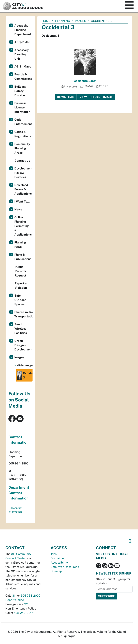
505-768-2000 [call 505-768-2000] (31, 596)
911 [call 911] (26, 604)
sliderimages (25, 365)
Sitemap (56, 571)
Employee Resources (65, 567)
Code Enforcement (23, 122)
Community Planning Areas (22, 148)
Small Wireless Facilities (21, 329)
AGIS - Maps (23, 67)
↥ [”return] (130, 541)
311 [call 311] (14, 596)
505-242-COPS (24, 613)
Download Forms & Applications (23, 189)
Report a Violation (21, 286)
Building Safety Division (20, 91)
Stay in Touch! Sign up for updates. (113, 581)
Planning (63, 21)
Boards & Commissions (23, 77)
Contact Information (19, 440)
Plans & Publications (23, 257)
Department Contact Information (19, 493)
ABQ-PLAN (22, 42)
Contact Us (22, 161)
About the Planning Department (23, 30)
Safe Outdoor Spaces (20, 300)
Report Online (15, 600)
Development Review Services (23, 173)
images (80, 21)
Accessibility (59, 563)
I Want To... (22, 202)
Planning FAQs (20, 245)
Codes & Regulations (23, 134)
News (18, 209)
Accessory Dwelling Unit (22, 54)
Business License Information (22, 107)
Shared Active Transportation (23, 314)
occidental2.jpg (85, 81)
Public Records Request (20, 271)
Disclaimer (58, 558)
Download (66, 97)
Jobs (54, 554)
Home (46, 21)
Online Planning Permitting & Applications (23, 226)
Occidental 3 (25, 375)
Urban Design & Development (23, 345)
